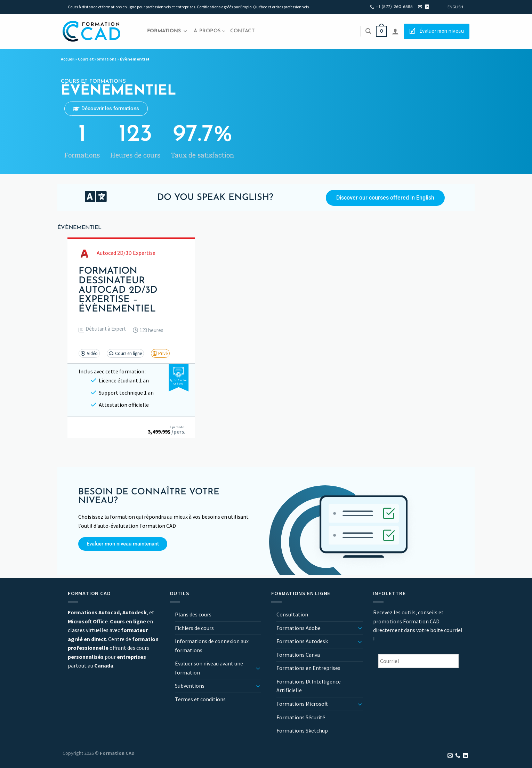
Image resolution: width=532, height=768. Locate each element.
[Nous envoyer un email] (420, 7)
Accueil (68, 59)
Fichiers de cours (194, 628)
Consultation (292, 614)
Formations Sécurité (301, 717)
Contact (242, 31)
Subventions (190, 686)
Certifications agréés (215, 7)
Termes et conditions (200, 699)
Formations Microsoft (302, 704)
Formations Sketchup (302, 730)
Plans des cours (193, 614)
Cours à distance (83, 7)
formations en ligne (119, 7)
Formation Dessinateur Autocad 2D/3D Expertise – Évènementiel (118, 290)
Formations (167, 31)
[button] (102, 330)
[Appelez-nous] (458, 756)
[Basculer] (258, 668)
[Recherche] (368, 31)
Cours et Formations (97, 59)
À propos (209, 31)
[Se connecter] (395, 31)
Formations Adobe (299, 628)
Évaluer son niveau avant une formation (209, 668)
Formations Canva (298, 655)
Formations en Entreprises (308, 668)
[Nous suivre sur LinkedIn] (427, 7)
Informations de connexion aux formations (212, 646)
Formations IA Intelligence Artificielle (309, 686)
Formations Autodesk (302, 641)
